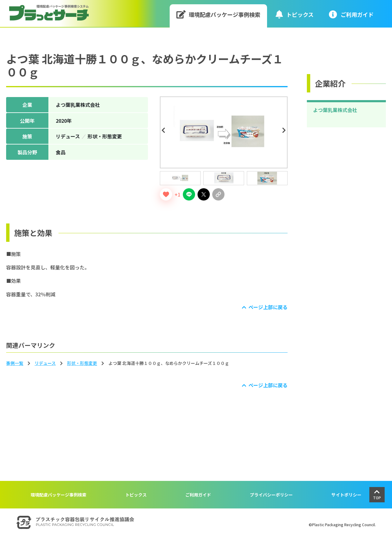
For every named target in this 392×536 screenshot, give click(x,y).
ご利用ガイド (198, 495)
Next (285, 130)
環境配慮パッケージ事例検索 (219, 14)
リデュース (45, 363)
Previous (164, 130)
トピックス (295, 14)
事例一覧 (15, 363)
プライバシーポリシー (271, 495)
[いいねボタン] (166, 194)
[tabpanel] (224, 132)
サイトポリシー (346, 495)
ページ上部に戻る (268, 307)
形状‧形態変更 (82, 363)
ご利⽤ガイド (351, 14)
